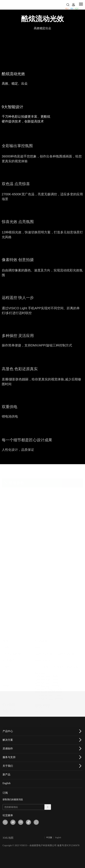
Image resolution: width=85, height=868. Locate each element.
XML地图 (8, 838)
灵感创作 (8, 749)
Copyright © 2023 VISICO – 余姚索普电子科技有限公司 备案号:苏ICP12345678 (41, 845)
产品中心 (8, 731)
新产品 (6, 775)
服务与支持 (9, 757)
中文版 (49, 838)
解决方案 (8, 740)
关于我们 (8, 766)
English (7, 783)
